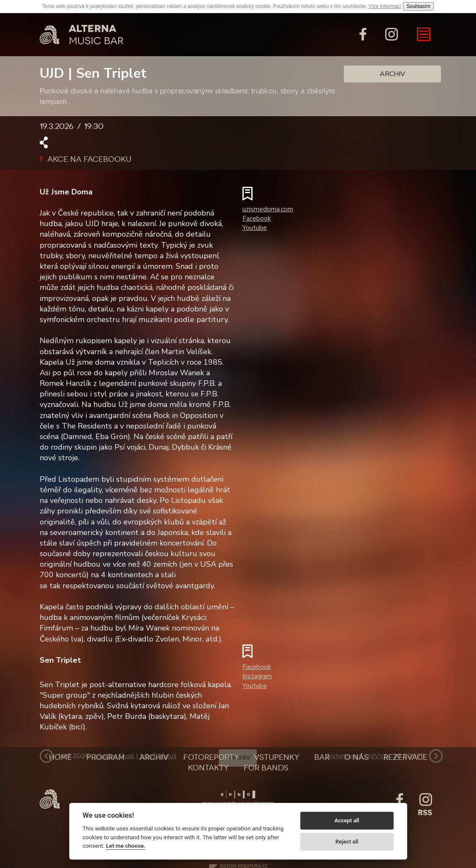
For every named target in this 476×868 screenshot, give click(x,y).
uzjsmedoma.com (268, 209)
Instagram (257, 676)
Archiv (392, 74)
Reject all (347, 842)
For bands (266, 768)
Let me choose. (126, 846)
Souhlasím (418, 6)
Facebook (257, 218)
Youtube (255, 228)
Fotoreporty (211, 757)
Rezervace (405, 757)
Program (106, 757)
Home (60, 757)
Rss (425, 813)
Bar (322, 757)
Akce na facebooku (86, 159)
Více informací (385, 6)
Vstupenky (277, 757)
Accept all (347, 820)
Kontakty (208, 768)
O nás (356, 757)
